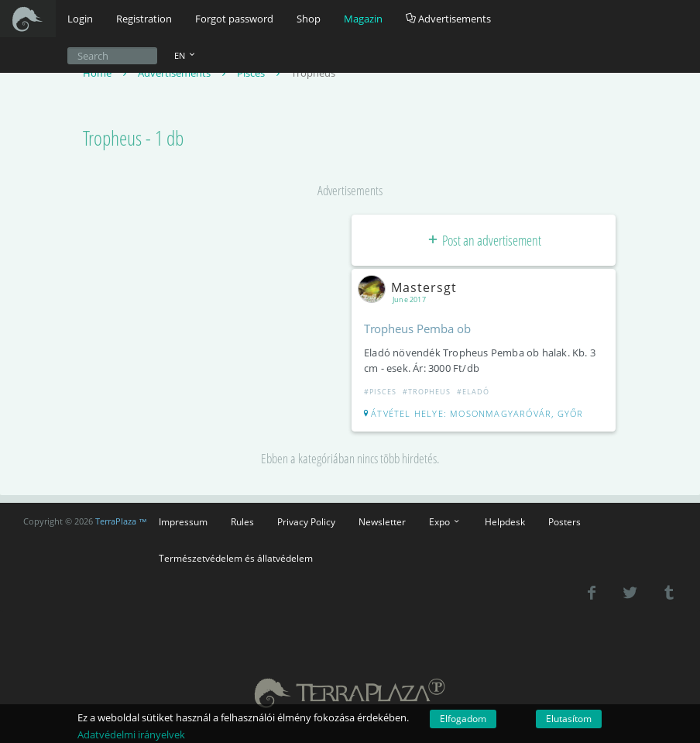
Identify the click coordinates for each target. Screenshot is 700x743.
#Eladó (473, 392)
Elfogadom (463, 719)
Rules (242, 521)
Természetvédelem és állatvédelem (236, 558)
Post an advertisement (484, 240)
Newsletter (382, 521)
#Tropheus (427, 392)
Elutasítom (569, 719)
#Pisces (380, 392)
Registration (144, 19)
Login (80, 19)
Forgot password (234, 19)
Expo (445, 521)
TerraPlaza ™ (121, 521)
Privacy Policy (306, 521)
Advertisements (448, 19)
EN (186, 55)
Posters (564, 521)
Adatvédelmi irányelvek (131, 734)
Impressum (183, 521)
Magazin (363, 19)
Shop (309, 19)
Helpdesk (505, 521)
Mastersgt (410, 287)
